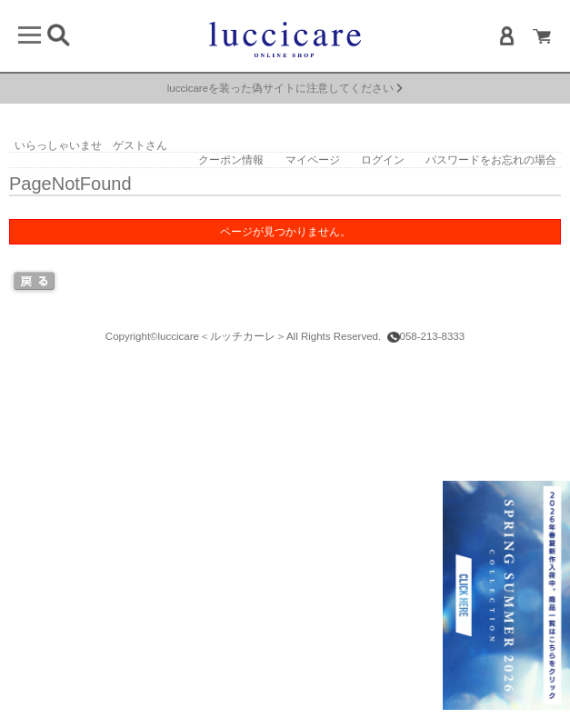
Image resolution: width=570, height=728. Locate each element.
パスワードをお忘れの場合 (491, 160)
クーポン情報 (231, 160)
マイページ (313, 160)
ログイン (383, 160)
